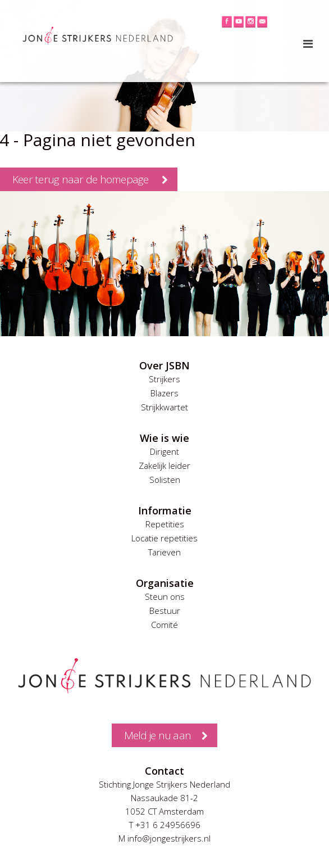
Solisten (165, 480)
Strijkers (164, 379)
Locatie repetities (164, 538)
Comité (164, 625)
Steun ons (165, 596)
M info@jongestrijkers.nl (164, 838)
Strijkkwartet (164, 407)
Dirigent (164, 451)
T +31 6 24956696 (165, 825)
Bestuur (165, 611)
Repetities (165, 524)
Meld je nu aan (157, 735)
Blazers (164, 393)
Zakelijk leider (164, 465)
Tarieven (164, 552)
